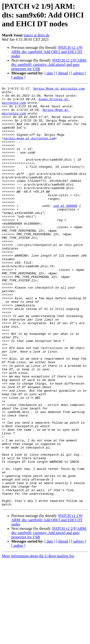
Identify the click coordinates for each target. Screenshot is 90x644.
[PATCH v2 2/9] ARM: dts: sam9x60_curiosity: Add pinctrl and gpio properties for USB (49, 65)
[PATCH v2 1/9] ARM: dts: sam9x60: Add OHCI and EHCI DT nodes (47, 52)
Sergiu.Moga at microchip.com (59, 89)
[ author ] (18, 77)
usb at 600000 (65, 230)
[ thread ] (63, 73)
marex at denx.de (37, 35)
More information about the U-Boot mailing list (38, 640)
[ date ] (50, 73)
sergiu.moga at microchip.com (29, 149)
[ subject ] (78, 73)
